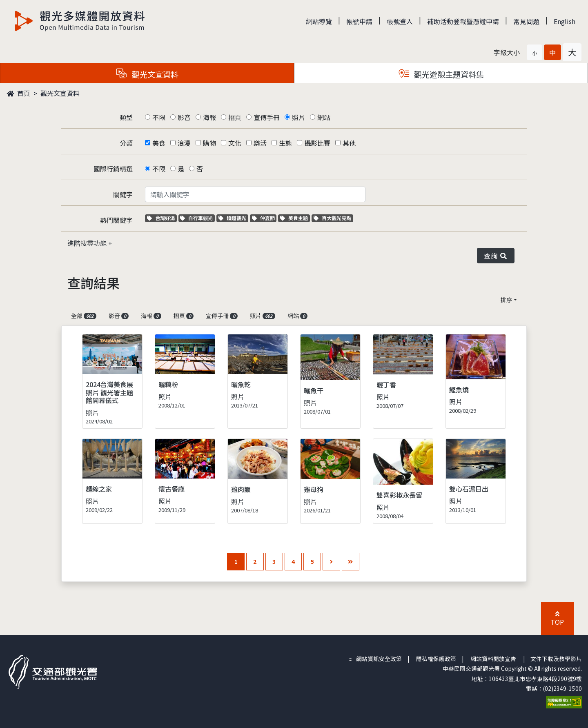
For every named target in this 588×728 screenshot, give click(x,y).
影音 (184, 117)
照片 (298, 117)
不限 (159, 117)
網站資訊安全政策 (379, 659)
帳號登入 (400, 21)
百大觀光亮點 (332, 218)
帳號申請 (359, 21)
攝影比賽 (317, 143)
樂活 (260, 143)
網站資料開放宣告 (493, 659)
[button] (535, 52)
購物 (209, 143)
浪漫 (184, 143)
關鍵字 (123, 194)
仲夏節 (264, 218)
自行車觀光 (196, 218)
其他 (349, 143)
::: (351, 659)
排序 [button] (506, 300)
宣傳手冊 (267, 117)
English (565, 21)
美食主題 (295, 218)
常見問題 (526, 21)
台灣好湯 (162, 218)
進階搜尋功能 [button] (88, 243)
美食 (159, 143)
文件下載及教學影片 (556, 659)
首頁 (18, 93)
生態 (285, 143)
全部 (84, 316)
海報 (209, 117)
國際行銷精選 (113, 169)
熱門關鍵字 (116, 220)
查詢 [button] (496, 256)
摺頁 (235, 117)
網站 (324, 117)
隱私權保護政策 (436, 659)
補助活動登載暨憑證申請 (463, 21)
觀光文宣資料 (60, 93)
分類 (126, 143)
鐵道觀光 (233, 218)
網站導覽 (319, 21)
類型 (126, 117)
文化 (235, 143)
